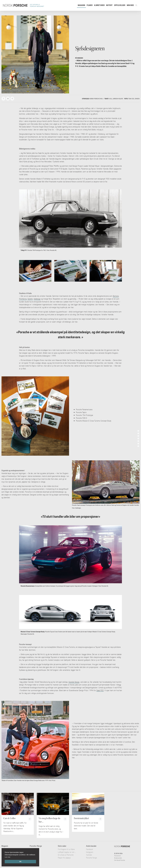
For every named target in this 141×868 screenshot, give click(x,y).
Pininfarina (23, 299)
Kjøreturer (99, 5)
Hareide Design (74, 682)
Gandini (30, 299)
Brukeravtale (118, 858)
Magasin (81, 5)
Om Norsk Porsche (120, 860)
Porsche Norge (91, 858)
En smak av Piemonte (66, 855)
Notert (109, 5)
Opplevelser (120, 5)
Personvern (117, 856)
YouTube (89, 855)
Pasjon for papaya (64, 858)
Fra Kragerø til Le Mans (66, 849)
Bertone (116, 296)
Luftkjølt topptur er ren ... (67, 852)
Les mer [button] (8, 857)
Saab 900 (100, 690)
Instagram (90, 852)
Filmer (90, 5)
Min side (130, 5)
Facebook (89, 849)
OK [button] (20, 862)
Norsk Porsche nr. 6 (96, 99)
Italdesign (37, 299)
